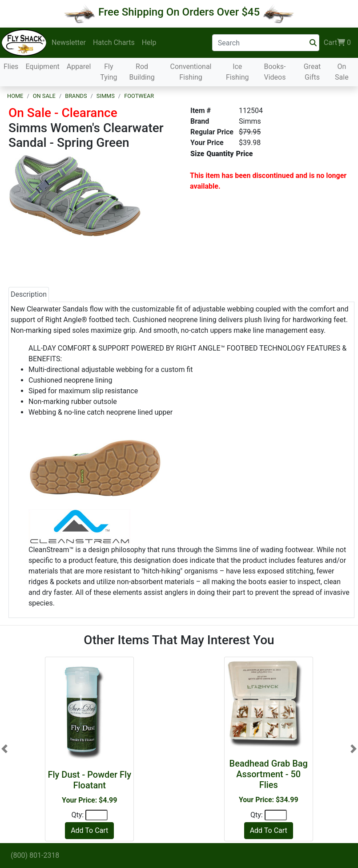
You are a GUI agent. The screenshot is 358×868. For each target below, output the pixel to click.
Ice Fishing (237, 72)
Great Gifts (312, 72)
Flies (11, 67)
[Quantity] (97, 815)
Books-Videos (275, 72)
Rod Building (142, 72)
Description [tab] (29, 294)
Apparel (79, 67)
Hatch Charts (114, 42)
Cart (337, 43)
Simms (106, 96)
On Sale (342, 72)
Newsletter (69, 42)
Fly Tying (109, 72)
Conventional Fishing (191, 72)
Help (149, 42)
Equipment (42, 67)
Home (15, 96)
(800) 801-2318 (35, 855)
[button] (4, 749)
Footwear (139, 96)
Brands (76, 96)
